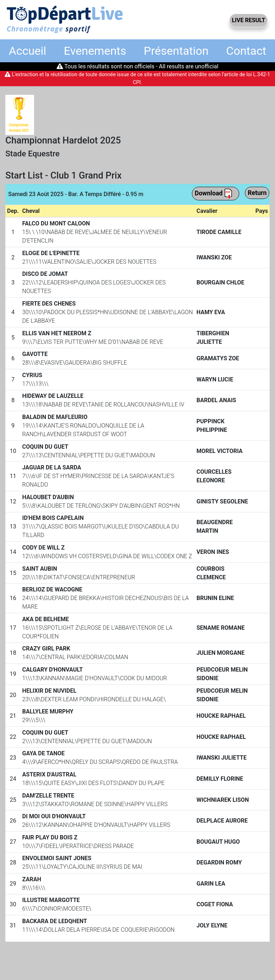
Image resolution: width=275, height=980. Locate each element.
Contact (246, 51)
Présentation (176, 51)
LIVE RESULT (248, 20)
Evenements (95, 51)
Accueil (28, 51)
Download (214, 194)
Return (257, 193)
